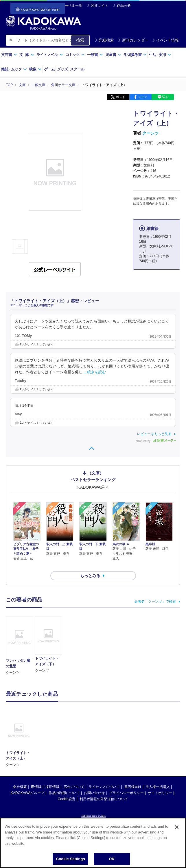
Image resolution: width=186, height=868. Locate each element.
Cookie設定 (67, 789)
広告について (74, 776)
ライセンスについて (104, 776)
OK (112, 859)
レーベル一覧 (72, 6)
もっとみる (90, 565)
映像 (35, 69)
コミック (75, 55)
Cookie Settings (71, 859)
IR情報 (36, 776)
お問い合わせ (94, 782)
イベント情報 (165, 40)
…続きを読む (95, 372)
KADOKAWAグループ (27, 782)
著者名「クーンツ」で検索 (155, 591)
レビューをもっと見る (154, 434)
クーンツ (150, 133)
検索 (80, 40)
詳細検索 (104, 40)
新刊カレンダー (133, 40)
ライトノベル (50, 55)
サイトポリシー (160, 782)
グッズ (62, 69)
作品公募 (124, 6)
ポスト (120, 97)
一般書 (95, 55)
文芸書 (9, 55)
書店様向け (133, 776)
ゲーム (49, 69)
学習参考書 (135, 55)
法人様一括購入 (158, 776)
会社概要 (20, 776)
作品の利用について (64, 782)
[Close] (177, 827)
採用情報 (52, 776)
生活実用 (160, 55)
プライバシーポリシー (126, 782)
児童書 (113, 55)
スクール (77, 69)
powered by (156, 441)
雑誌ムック (14, 69)
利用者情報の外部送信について (104, 789)
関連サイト (100, 6)
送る (165, 97)
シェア (143, 97)
